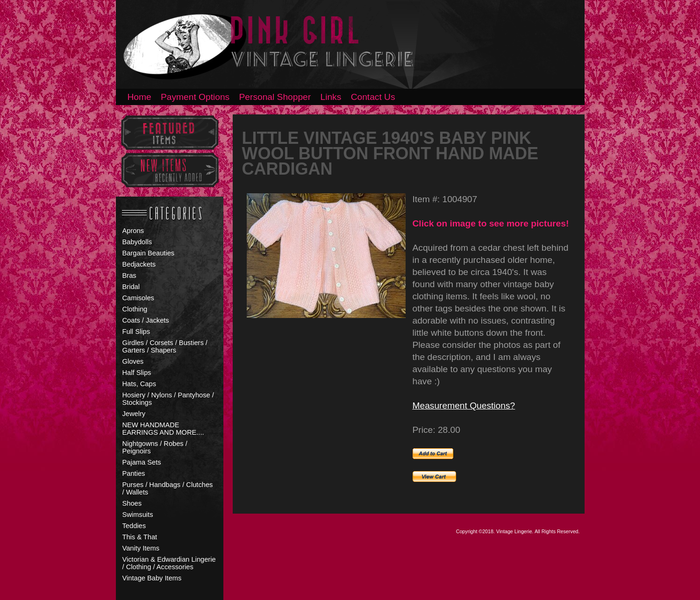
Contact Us (373, 97)
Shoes (132, 503)
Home (139, 97)
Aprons (133, 231)
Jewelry (134, 414)
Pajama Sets (142, 462)
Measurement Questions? (464, 406)
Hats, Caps (139, 384)
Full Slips (136, 332)
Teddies (134, 526)
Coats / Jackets (146, 320)
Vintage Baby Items (152, 578)
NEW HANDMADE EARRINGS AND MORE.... (163, 429)
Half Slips (137, 373)
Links (331, 97)
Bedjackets (139, 264)
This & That (140, 537)
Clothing (135, 309)
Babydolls (137, 242)
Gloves (133, 361)
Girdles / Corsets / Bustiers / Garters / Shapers (165, 346)
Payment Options (195, 97)
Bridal (131, 287)
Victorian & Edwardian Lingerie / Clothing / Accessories (169, 563)
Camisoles (138, 298)
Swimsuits (138, 515)
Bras (129, 275)
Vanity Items (141, 548)
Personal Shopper (275, 97)
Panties (134, 473)
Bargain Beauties (149, 253)
